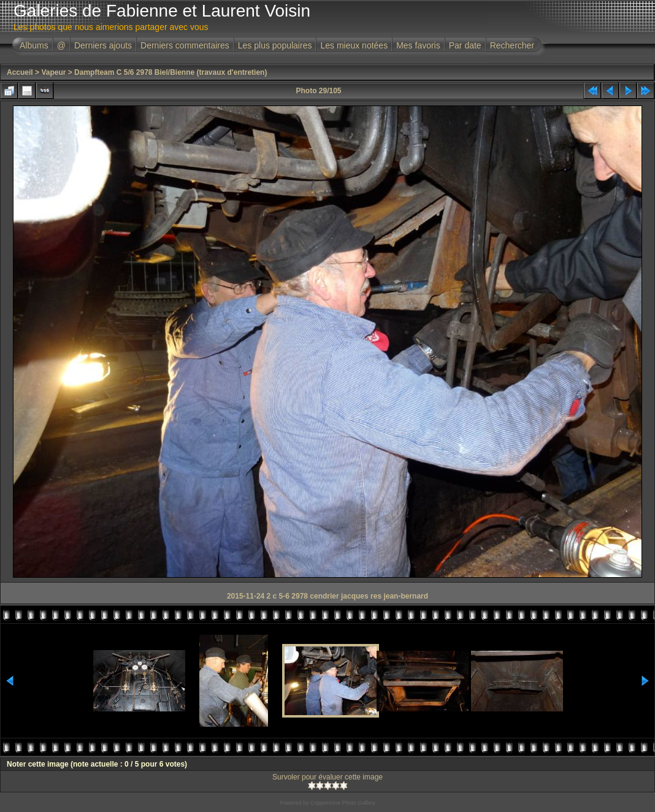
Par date (465, 45)
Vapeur (53, 72)
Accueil (20, 72)
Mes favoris (418, 45)
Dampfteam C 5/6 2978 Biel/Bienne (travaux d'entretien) (170, 72)
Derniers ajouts (103, 45)
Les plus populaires (275, 45)
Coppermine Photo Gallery (343, 803)
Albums (34, 45)
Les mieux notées (354, 45)
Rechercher (512, 45)
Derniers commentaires (185, 45)
